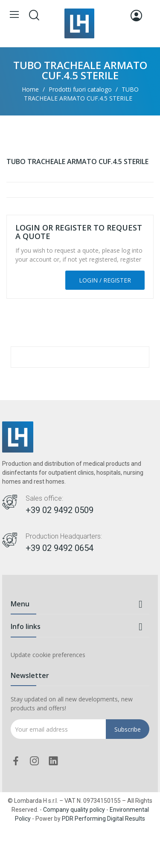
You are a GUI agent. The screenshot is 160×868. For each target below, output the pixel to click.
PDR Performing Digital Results (103, 819)
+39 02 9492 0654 (60, 548)
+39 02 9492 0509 (60, 510)
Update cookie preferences (48, 655)
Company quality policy (74, 810)
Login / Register (105, 280)
